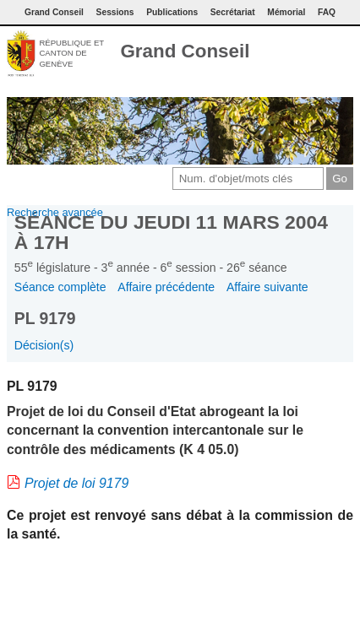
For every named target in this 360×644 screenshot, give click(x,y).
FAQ (327, 12)
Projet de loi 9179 (76, 483)
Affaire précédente (166, 287)
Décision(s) (44, 345)
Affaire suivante (267, 287)
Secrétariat (233, 12)
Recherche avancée (55, 212)
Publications (172, 12)
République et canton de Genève (71, 53)
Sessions (115, 12)
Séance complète (60, 287)
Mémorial (286, 12)
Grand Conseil (185, 51)
